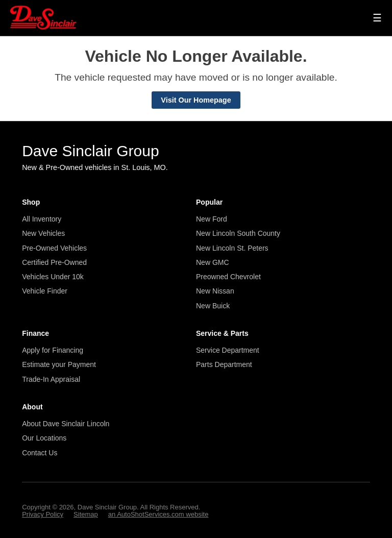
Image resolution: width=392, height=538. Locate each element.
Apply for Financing (53, 350)
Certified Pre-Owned (54, 262)
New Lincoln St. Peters (232, 248)
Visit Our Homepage (196, 100)
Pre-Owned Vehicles (54, 248)
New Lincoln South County (238, 233)
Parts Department (224, 364)
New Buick (213, 306)
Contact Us (40, 453)
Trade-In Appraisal (51, 379)
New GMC (213, 262)
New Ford (212, 219)
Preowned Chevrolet (228, 277)
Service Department (228, 350)
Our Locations (44, 438)
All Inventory (42, 219)
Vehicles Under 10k (53, 277)
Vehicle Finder (45, 291)
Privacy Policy (43, 514)
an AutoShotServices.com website (158, 514)
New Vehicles (43, 233)
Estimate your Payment (59, 364)
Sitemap (86, 514)
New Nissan (215, 291)
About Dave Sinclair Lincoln (66, 424)
